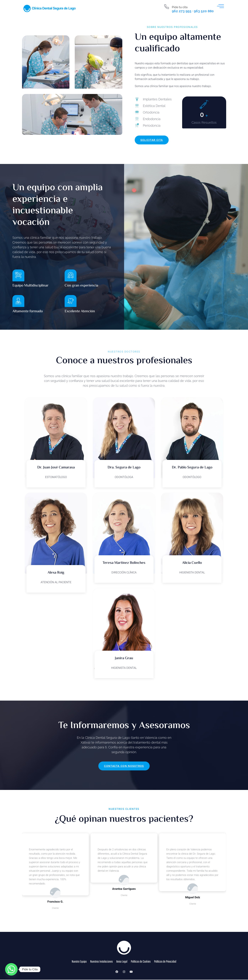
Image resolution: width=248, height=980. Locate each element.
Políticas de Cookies (141, 964)
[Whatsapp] (11, 969)
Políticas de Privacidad (167, 964)
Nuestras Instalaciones (100, 964)
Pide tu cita (180, 7)
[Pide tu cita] (167, 7)
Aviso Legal (121, 964)
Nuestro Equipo (77, 964)
